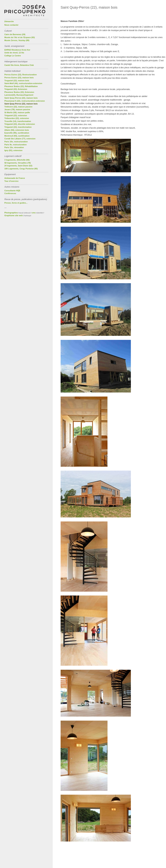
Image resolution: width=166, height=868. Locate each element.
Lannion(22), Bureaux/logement (19, 95)
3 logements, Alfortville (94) (17, 160)
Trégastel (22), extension (16, 115)
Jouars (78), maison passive (17, 109)
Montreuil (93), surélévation (17, 136)
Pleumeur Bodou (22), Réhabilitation (21, 86)
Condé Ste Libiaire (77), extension (20, 139)
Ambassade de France (15, 178)
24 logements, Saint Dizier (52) (18, 166)
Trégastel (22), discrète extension (20, 124)
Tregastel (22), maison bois (17, 81)
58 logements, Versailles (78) (18, 163)
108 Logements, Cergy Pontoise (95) (21, 169)
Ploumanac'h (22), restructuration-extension (25, 101)
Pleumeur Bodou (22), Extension (19, 92)
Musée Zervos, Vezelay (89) (17, 40)
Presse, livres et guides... (16, 203)
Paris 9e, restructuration (16, 145)
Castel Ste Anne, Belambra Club (19, 65)
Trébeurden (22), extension (17, 118)
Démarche (9, 21)
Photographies (11, 213)
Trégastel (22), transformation (18, 127)
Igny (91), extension (13, 150)
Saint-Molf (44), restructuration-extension (23, 83)
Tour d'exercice (11, 181)
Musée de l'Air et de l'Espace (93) (20, 37)
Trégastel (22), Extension (16, 89)
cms (34, 213)
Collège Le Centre (13, 56)
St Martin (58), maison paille (17, 112)
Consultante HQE (12, 191)
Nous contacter (11, 25)
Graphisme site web (14, 215)
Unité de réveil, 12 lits (14, 53)
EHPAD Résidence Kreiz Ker (17, 50)
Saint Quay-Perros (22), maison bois (21, 98)
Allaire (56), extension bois (17, 130)
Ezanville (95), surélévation (17, 133)
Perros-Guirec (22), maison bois (19, 78)
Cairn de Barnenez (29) (15, 34)
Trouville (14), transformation (18, 121)
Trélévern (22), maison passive (18, 107)
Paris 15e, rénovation (14, 147)
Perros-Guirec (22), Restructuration (21, 75)
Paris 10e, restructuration (16, 142)
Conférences (10, 193)
